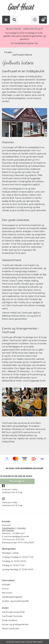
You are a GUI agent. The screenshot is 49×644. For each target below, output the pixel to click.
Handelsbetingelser (12, 597)
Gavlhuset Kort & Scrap (12, 492)
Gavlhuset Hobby (10, 489)
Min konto (7, 593)
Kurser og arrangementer (15, 624)
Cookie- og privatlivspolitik (15, 601)
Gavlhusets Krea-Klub (13, 612)
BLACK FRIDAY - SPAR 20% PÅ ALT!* (25, 29)
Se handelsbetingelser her (25, 43)
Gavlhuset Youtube (12, 616)
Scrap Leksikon (10, 620)
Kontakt (6, 585)
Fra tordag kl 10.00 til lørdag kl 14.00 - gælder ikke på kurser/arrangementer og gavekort (25, 36)
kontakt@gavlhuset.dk (19, 537)
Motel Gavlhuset (11, 629)
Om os (5, 589)
